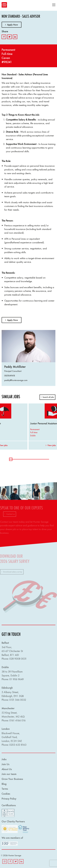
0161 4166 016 (17, 722)
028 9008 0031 (18, 660)
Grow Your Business (12, 780)
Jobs (4, 761)
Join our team (9, 775)
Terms (5, 790)
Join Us (5, 766)
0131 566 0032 (18, 701)
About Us (7, 770)
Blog (4, 785)
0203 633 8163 (18, 746)
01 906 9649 (17, 681)
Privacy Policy (9, 800)
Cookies (6, 795)
